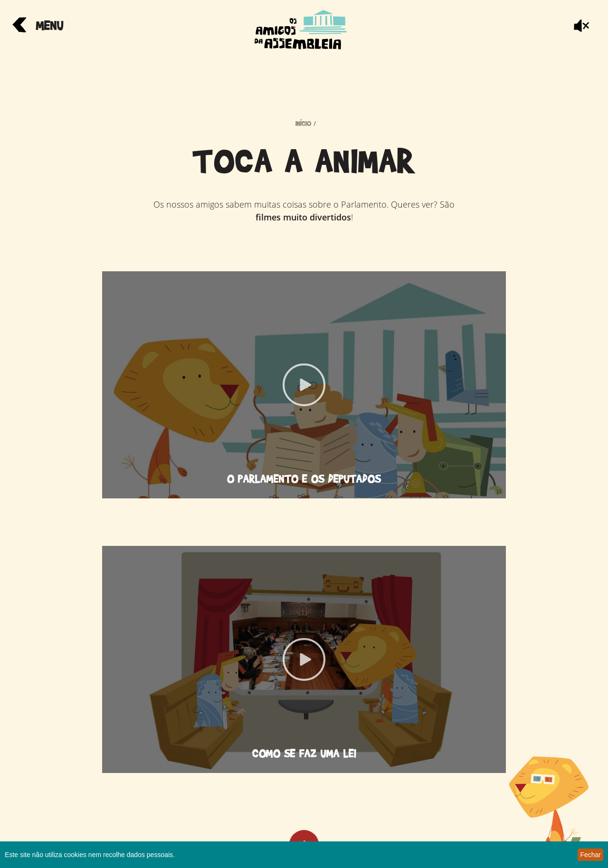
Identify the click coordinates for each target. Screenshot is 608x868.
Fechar (590, 855)
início (303, 123)
